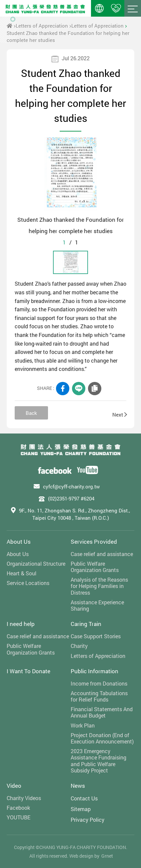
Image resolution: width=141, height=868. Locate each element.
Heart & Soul (21, 573)
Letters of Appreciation (42, 26)
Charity (79, 646)
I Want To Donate (28, 671)
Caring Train (86, 624)
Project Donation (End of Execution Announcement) (102, 738)
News (78, 786)
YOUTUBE (18, 817)
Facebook (18, 808)
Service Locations (28, 583)
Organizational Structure (36, 564)
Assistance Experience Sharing (97, 605)
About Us (19, 542)
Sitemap (81, 809)
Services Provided (94, 542)
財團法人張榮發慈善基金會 (45, 8)
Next (119, 415)
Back (31, 413)
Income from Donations (99, 683)
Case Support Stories (96, 636)
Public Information (94, 671)
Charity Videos (24, 798)
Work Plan (83, 725)
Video (14, 786)
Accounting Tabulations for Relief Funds (99, 696)
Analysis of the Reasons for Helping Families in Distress (99, 586)
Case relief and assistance (102, 554)
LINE (79, 389)
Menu (133, 8)
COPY (95, 389)
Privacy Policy (87, 820)
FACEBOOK (63, 389)
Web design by (84, 856)
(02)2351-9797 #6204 (71, 498)
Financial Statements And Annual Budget (102, 712)
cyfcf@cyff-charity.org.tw (71, 486)
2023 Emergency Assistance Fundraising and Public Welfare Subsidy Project (98, 761)
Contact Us (84, 798)
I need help (21, 624)
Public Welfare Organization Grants (95, 567)
